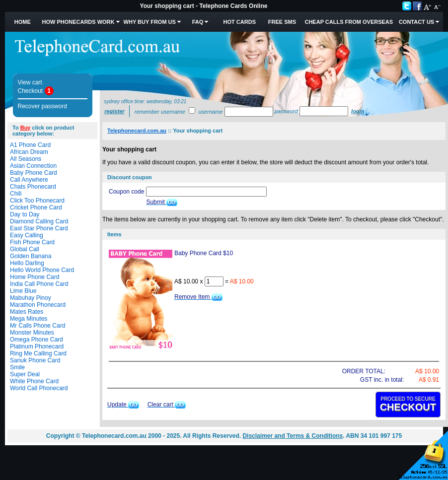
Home (23, 22)
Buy (26, 128)
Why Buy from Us (150, 22)
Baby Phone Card (34, 173)
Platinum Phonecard (37, 346)
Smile (17, 367)
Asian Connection (33, 166)
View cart (30, 82)
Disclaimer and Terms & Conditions (293, 436)
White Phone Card (34, 381)
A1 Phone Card (30, 145)
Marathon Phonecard (38, 305)
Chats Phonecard (33, 187)
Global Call (25, 249)
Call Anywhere (29, 180)
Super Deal (25, 374)
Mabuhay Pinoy (31, 298)
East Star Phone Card (39, 228)
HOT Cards (240, 22)
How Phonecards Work (78, 22)
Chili (16, 194)
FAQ (198, 22)
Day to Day (25, 214)
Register (114, 111)
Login (358, 111)
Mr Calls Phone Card (37, 326)
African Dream (29, 152)
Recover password (42, 106)
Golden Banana (31, 256)
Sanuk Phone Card (35, 360)
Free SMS (282, 22)
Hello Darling (27, 263)
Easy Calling (27, 235)
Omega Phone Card (37, 340)
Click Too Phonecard (37, 201)
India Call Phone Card (39, 284)
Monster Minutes (32, 333)
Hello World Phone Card (42, 270)
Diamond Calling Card (39, 221)
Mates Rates (27, 312)
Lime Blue (23, 291)
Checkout (31, 91)
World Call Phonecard (39, 388)
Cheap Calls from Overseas (349, 22)
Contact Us (416, 22)
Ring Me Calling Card (38, 353)
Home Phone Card (35, 277)
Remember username (160, 112)
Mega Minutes (29, 319)
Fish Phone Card (32, 242)
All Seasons (26, 159)
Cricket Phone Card (36, 207)
